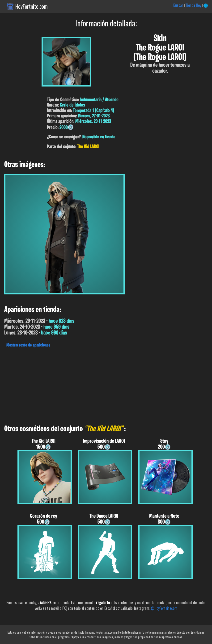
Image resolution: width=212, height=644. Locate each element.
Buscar (178, 5)
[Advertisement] (106, 385)
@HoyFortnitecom (164, 608)
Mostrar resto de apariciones (28, 345)
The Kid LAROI (88, 147)
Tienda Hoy (193, 5)
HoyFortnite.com (32, 6)
